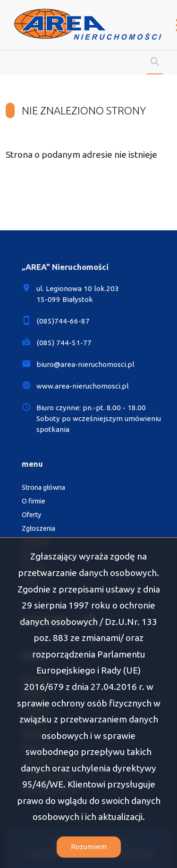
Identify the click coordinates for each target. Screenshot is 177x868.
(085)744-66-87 (63, 321)
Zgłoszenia (38, 528)
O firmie (34, 501)
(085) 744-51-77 (64, 343)
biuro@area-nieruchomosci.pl (85, 364)
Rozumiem (89, 847)
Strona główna (43, 487)
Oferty (31, 515)
